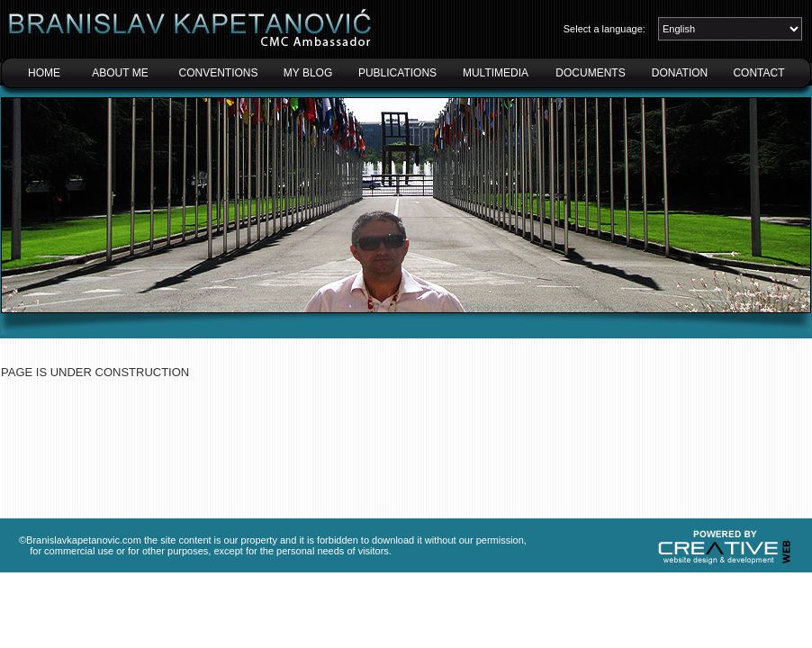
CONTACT (758, 73)
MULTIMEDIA (496, 73)
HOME (44, 73)
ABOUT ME (120, 73)
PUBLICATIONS (397, 73)
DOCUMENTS (590, 73)
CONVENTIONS (218, 73)
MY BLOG (308, 73)
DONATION (680, 73)
